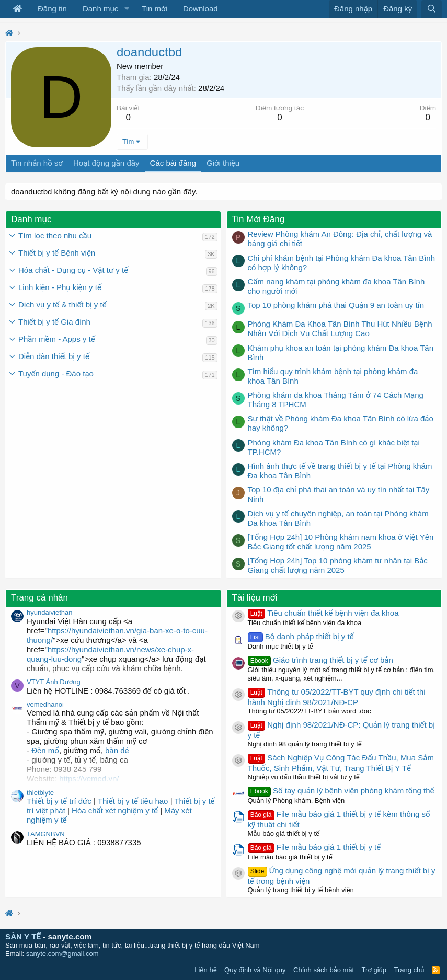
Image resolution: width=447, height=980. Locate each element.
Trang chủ (409, 970)
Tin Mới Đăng (259, 219)
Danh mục (100, 9)
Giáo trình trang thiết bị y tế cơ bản (320, 660)
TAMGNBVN (46, 834)
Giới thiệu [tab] (223, 163)
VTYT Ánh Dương (54, 682)
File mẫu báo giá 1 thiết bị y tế (314, 847)
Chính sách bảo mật (324, 970)
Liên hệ (205, 970)
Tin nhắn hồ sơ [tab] (37, 163)
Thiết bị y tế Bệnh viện (57, 253)
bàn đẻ (117, 750)
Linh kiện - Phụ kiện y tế (60, 287)
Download (200, 9)
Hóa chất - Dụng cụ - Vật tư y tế (73, 270)
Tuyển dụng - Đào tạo (56, 373)
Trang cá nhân (39, 598)
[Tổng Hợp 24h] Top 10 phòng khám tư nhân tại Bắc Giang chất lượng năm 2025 (338, 565)
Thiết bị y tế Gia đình (54, 322)
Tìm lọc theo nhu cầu (55, 235)
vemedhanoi (45, 704)
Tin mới (154, 9)
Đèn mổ (44, 750)
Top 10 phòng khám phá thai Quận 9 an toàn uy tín (336, 305)
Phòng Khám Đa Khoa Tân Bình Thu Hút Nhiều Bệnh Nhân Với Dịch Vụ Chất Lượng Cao (340, 328)
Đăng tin (52, 9)
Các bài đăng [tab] (173, 163)
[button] (127, 9)
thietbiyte (40, 793)
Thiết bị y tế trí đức (59, 801)
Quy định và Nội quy (255, 970)
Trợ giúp (374, 970)
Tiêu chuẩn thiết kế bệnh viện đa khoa (323, 613)
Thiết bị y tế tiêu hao (133, 801)
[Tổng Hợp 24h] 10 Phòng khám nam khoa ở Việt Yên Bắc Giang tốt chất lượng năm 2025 (341, 542)
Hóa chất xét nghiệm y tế (115, 810)
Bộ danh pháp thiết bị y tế (301, 636)
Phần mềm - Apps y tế (57, 339)
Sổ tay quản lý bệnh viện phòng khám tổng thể (341, 791)
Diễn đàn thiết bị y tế (54, 356)
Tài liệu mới (255, 598)
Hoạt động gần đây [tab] (106, 163)
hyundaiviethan (49, 612)
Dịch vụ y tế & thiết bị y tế (62, 304)
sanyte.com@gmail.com (62, 954)
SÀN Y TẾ (23, 936)
